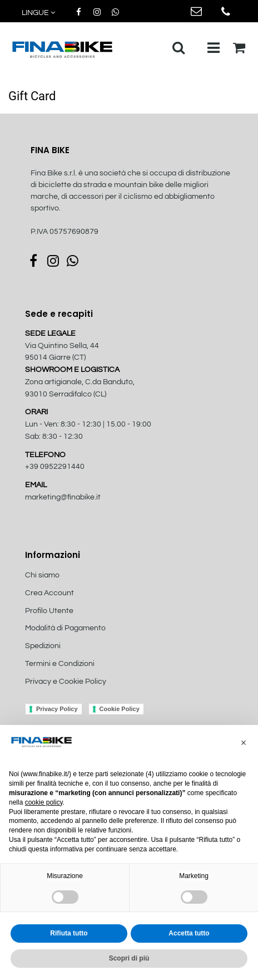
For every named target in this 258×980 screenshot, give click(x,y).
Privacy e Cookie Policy (66, 682)
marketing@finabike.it (63, 497)
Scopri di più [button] (129, 958)
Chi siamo (42, 575)
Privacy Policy (57, 709)
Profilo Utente (49, 611)
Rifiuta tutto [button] (69, 933)
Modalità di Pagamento (65, 628)
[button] (39, 13)
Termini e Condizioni (60, 664)
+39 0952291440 (55, 467)
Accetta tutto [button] (189, 933)
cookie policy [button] (44, 802)
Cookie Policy (120, 709)
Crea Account (49, 593)
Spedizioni (43, 646)
